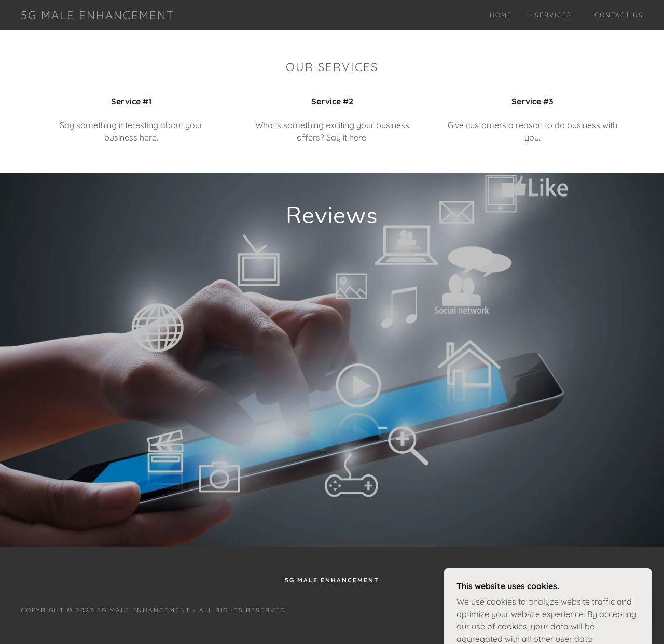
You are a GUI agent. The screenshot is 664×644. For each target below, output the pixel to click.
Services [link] (553, 15)
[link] (98, 16)
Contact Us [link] (619, 15)
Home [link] (501, 15)
